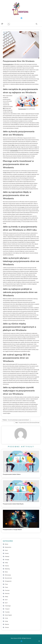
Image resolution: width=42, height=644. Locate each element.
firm (5, 173)
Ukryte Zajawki (8, 615)
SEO (4, 108)
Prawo (7, 587)
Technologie (8, 606)
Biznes (7, 544)
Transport (7, 609)
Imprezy (7, 566)
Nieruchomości (8, 578)
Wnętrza (7, 624)
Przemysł (7, 590)
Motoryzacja (8, 575)
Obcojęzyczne (8, 581)
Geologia (7, 560)
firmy (13, 145)
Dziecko (7, 553)
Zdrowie (7, 627)
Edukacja (7, 556)
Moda (6, 572)
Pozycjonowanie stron (8, 64)
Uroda (6, 618)
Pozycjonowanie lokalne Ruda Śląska (13, 504)
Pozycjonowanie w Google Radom (12, 530)
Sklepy (7, 597)
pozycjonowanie (14, 151)
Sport (6, 600)
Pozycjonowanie (22, 109)
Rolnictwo (7, 594)
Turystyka (7, 612)
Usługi (6, 621)
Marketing (7, 569)
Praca (6, 584)
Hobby (6, 563)
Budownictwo (8, 547)
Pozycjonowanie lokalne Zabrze (12, 474)
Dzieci (6, 550)
